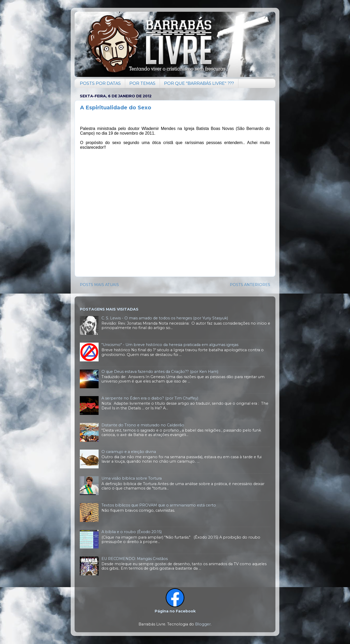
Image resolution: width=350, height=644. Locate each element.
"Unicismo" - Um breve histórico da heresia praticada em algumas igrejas (170, 345)
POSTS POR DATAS (100, 83)
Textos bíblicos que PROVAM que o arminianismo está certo (159, 505)
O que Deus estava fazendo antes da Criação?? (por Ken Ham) (160, 372)
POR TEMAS (142, 83)
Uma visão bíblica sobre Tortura (132, 478)
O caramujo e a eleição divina (129, 452)
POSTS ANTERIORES (250, 285)
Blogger (203, 624)
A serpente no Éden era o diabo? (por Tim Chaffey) (150, 398)
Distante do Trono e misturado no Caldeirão (143, 425)
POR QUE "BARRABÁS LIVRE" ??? (199, 83)
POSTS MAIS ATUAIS (99, 285)
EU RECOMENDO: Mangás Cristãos (135, 559)
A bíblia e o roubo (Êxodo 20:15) (132, 532)
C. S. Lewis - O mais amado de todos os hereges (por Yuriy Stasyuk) (165, 318)
